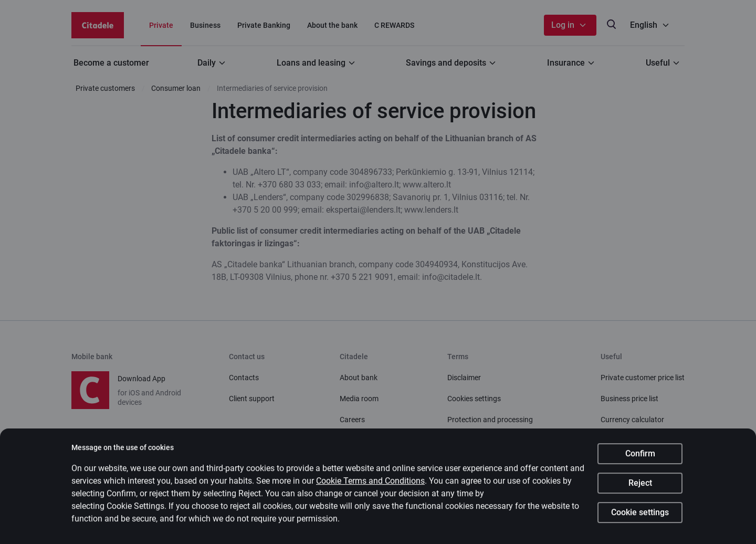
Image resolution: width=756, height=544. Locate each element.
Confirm (640, 457)
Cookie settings (640, 516)
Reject (640, 487)
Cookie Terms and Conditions (370, 484)
